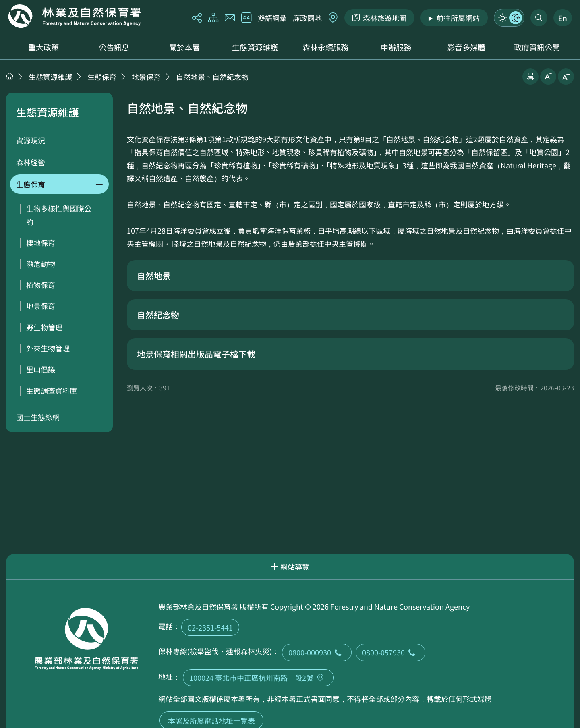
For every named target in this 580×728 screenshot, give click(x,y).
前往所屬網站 (458, 18)
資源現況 (31, 140)
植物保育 (41, 285)
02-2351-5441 (210, 627)
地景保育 (146, 77)
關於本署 (184, 47)
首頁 (10, 76)
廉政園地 (307, 18)
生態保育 (102, 77)
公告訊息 (114, 47)
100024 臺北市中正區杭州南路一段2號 (258, 678)
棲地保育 (41, 243)
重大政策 (43, 47)
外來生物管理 (48, 348)
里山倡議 (41, 369)
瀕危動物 (41, 263)
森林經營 (31, 162)
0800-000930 (317, 652)
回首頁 (75, 16)
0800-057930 (390, 652)
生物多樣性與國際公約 (59, 215)
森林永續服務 (325, 47)
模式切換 (509, 18)
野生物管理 (44, 327)
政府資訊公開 (537, 47)
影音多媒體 (466, 47)
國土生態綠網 (38, 417)
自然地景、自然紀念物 (212, 77)
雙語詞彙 (272, 18)
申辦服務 (396, 47)
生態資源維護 (255, 47)
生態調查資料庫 (52, 390)
